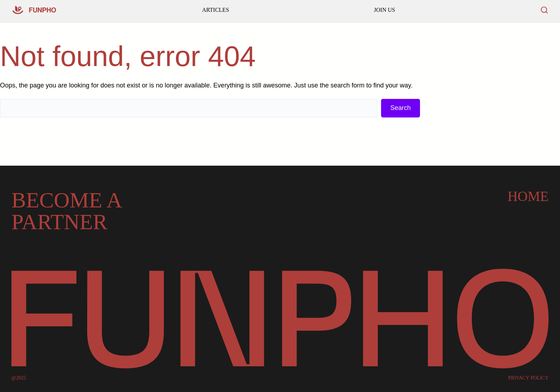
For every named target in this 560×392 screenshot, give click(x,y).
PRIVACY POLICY (528, 378)
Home (528, 196)
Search (401, 108)
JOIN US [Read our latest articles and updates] (384, 10)
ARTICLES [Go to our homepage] (216, 10)
